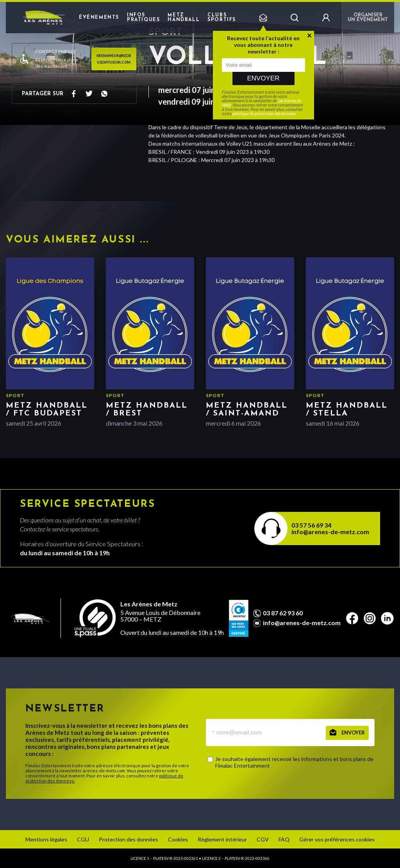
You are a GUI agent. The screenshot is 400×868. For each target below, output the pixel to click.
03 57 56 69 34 (311, 525)
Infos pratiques (143, 18)
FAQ (284, 839)
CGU (83, 839)
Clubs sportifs (222, 18)
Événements (99, 18)
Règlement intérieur (222, 839)
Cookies (178, 839)
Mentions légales (46, 839)
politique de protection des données (264, 113)
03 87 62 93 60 (283, 613)
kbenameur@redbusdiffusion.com (114, 59)
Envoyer (263, 78)
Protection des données (129, 839)
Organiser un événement (368, 18)
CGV (263, 839)
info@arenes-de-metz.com (330, 532)
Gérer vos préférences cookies (337, 839)
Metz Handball (184, 18)
